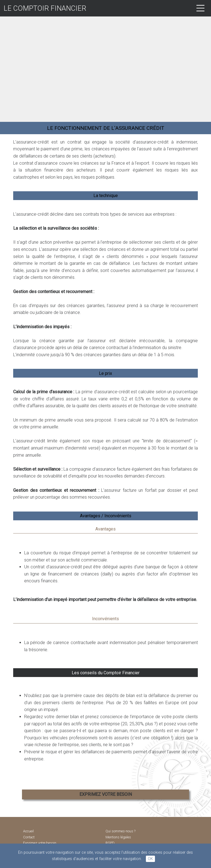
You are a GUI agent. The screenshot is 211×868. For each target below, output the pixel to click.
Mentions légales (118, 837)
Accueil (28, 831)
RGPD (110, 843)
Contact (29, 837)
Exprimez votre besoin (40, 843)
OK (150, 859)
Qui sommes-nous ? (120, 831)
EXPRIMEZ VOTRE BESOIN (106, 794)
